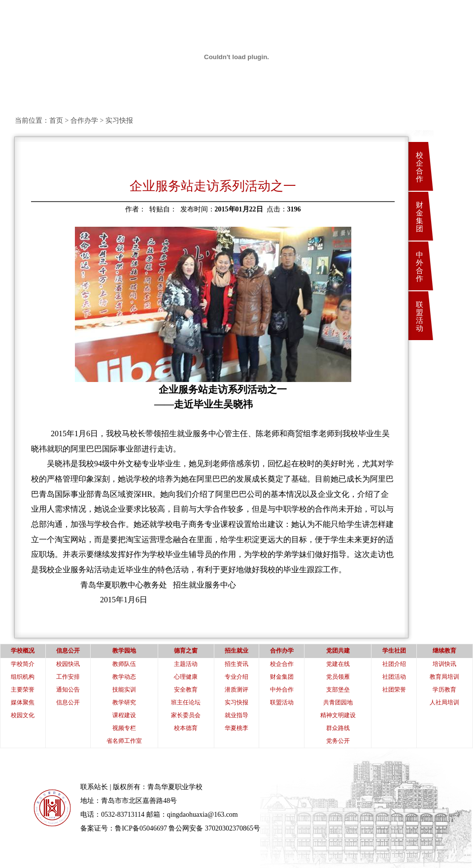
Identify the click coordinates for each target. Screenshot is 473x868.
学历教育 (444, 690)
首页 (56, 121)
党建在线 (338, 664)
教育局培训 (444, 677)
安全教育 (186, 690)
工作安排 (68, 677)
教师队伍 (124, 664)
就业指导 (236, 715)
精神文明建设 (338, 715)
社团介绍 (394, 664)
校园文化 (23, 715)
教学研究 (124, 702)
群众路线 (338, 728)
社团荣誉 (394, 690)
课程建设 (124, 715)
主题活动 (186, 664)
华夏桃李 (236, 728)
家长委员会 (186, 715)
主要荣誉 (23, 690)
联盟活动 (420, 316)
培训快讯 (444, 664)
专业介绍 (236, 677)
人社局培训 (444, 702)
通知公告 (68, 690)
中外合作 (420, 267)
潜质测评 (236, 690)
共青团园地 (338, 702)
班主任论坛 (186, 702)
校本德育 (186, 728)
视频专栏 (124, 728)
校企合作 (420, 167)
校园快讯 (68, 664)
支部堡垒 (338, 690)
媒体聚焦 (23, 702)
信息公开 (68, 702)
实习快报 (236, 702)
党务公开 (338, 741)
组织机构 (23, 677)
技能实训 (124, 690)
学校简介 (23, 664)
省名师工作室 (124, 741)
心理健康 (186, 677)
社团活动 (394, 677)
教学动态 (124, 677)
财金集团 (420, 217)
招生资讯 (236, 664)
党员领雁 (338, 677)
